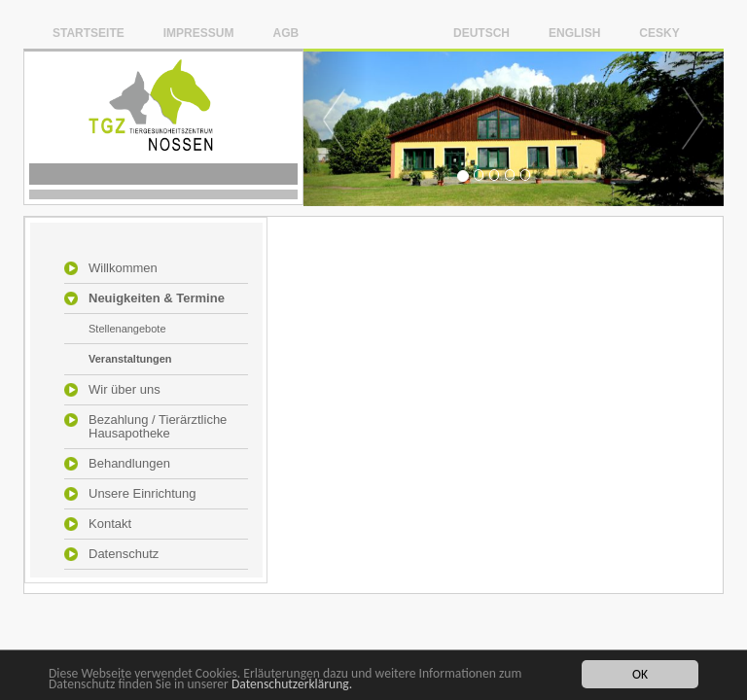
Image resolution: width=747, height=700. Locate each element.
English (574, 33)
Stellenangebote (127, 329)
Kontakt (110, 524)
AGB (285, 33)
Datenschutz (124, 554)
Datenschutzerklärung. (292, 685)
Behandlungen (129, 464)
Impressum (199, 33)
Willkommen (123, 268)
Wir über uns (124, 390)
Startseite (89, 33)
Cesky (659, 33)
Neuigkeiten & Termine (157, 298)
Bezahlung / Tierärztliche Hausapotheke (158, 427)
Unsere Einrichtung (142, 494)
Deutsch (481, 33)
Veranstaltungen (130, 359)
